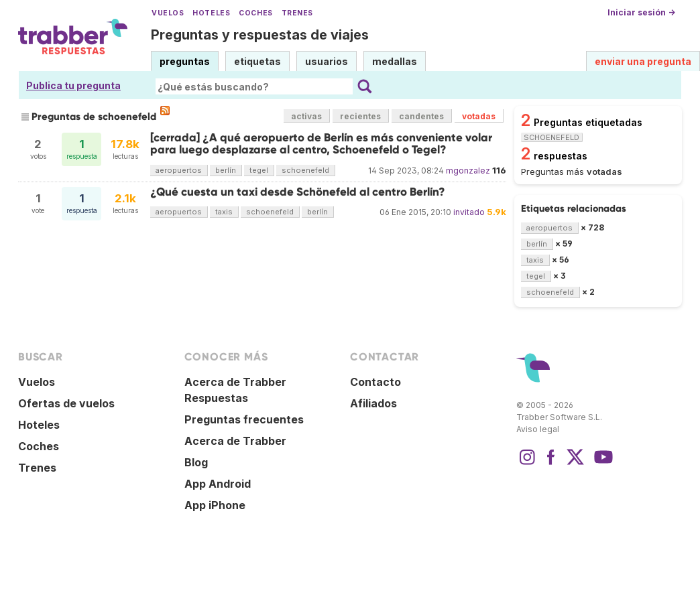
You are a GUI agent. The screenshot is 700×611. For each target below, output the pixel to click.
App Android (218, 484)
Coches (255, 13)
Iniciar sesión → (641, 12)
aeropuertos (179, 170)
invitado (469, 212)
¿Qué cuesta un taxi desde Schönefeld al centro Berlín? (298, 192)
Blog (196, 462)
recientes (360, 116)
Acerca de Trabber (235, 441)
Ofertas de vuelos (66, 403)
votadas (479, 116)
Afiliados (373, 403)
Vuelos (168, 13)
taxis (224, 212)
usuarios (327, 61)
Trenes (297, 13)
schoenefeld (305, 170)
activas (306, 116)
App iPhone (215, 505)
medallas (395, 61)
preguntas (185, 61)
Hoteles (211, 13)
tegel (259, 170)
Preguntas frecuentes (244, 419)
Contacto (375, 382)
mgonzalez (468, 171)
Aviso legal (538, 429)
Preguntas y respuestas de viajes (260, 35)
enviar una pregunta (643, 61)
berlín (226, 170)
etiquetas (257, 61)
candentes (421, 116)
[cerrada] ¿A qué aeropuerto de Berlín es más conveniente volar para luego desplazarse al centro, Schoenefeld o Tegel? (321, 144)
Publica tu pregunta (73, 85)
